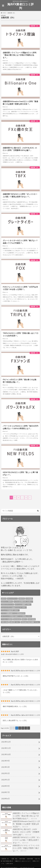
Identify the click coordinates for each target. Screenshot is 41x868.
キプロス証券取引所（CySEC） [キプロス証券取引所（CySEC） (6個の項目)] (23, 601)
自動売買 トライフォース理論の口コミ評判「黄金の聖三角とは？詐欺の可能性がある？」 (20, 816)
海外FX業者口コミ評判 (20, 6)
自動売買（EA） (6, 859)
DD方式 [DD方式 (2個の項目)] (4, 599)
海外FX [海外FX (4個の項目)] (24, 619)
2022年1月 (6, 780)
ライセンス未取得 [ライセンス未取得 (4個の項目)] (7, 619)
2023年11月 (6, 748)
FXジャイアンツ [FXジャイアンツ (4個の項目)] (12, 599)
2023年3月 (6, 767)
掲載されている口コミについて (23, 861)
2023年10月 (6, 754)
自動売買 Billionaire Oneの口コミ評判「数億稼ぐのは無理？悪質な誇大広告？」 (20, 824)
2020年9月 (6, 786)
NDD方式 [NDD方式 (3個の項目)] (22, 599)
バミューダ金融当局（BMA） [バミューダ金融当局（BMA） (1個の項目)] (10, 610)
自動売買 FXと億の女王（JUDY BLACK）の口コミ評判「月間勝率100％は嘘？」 (20, 832)
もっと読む (9, 662)
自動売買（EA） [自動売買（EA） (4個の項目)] (15, 622)
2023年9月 (6, 761)
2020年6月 (6, 799)
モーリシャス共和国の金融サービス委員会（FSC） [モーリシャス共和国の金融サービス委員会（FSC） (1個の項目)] (16, 616)
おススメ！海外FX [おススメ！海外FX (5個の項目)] (7, 601)
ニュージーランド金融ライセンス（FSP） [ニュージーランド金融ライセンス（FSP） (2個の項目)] (14, 607)
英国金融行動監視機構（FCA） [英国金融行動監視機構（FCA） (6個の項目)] (30, 622)
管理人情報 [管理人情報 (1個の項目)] (5, 622)
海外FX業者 (22, 859)
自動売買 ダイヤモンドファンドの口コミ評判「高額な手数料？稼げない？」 (20, 848)
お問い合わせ (10, 863)
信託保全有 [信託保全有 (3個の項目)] (17, 619)
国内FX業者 (30, 859)
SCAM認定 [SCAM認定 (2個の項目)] (29, 599)
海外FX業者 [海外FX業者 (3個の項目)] (32, 619)
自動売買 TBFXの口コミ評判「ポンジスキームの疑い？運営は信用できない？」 (21, 840)
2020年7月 (6, 792)
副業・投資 (15, 859)
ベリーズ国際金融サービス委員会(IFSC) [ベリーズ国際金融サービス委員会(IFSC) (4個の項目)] (13, 613)
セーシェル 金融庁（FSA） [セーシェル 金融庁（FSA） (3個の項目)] (23, 604)
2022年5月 (6, 773)
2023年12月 (6, 742)
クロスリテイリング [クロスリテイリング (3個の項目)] (7, 604)
